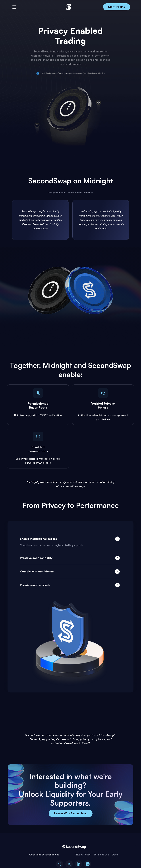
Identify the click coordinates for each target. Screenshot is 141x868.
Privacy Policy (83, 855)
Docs (115, 855)
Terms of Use (101, 855)
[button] (14, 7)
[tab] (70, 542)
